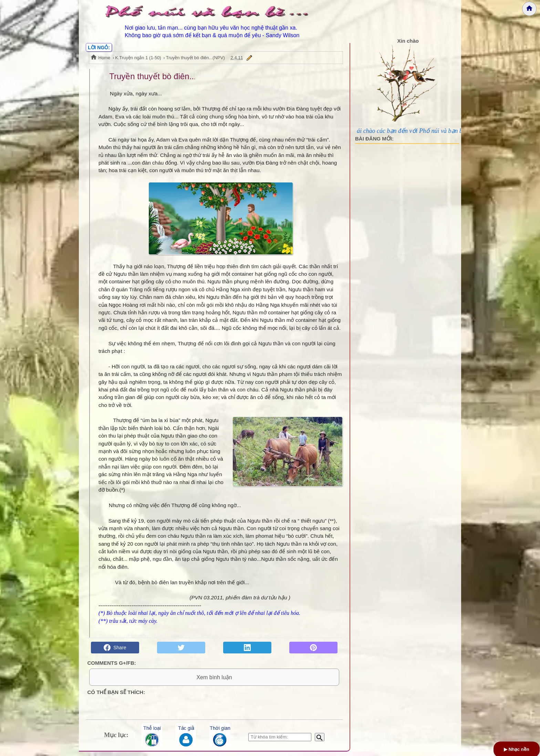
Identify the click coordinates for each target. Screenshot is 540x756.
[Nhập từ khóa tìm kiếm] (280, 742)
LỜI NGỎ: (99, 48)
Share (115, 648)
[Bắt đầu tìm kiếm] (320, 742)
